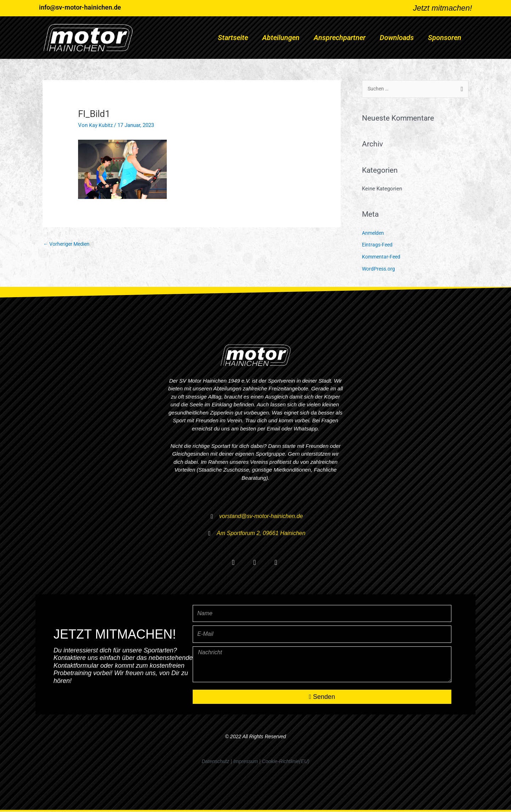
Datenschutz (215, 762)
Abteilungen (281, 38)
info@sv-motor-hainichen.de (80, 7)
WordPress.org (380, 269)
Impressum (245, 762)
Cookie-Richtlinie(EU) (286, 762)
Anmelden (374, 233)
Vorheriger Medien (68, 244)
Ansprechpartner (340, 38)
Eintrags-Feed (378, 245)
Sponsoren (445, 38)
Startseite (233, 38)
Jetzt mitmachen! (443, 8)
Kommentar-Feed (382, 257)
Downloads (397, 38)
